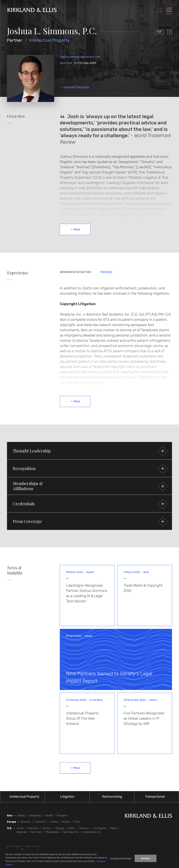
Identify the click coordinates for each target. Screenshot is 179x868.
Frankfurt (40, 822)
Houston (84, 828)
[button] (89, 451)
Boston (47, 828)
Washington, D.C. (92, 832)
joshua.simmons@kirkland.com (80, 57)
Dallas (72, 828)
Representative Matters (76, 272)
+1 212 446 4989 (85, 63)
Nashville (22, 832)
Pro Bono (106, 272)
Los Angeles (100, 828)
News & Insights (15, 570)
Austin (20, 828)
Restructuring (112, 797)
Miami (114, 828)
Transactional (155, 797)
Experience (18, 273)
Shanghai (62, 816)
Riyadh (49, 816)
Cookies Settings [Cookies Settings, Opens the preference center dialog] (121, 858)
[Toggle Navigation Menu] (169, 10)
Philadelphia (52, 832)
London (54, 822)
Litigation (67, 797)
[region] (89, 859)
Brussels (26, 822)
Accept (146, 858)
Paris (77, 822)
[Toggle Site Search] (160, 10)
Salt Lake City (71, 832)
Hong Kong (35, 816)
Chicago (60, 828)
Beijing (21, 816)
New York (66, 63)
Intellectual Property (49, 40)
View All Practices (76, 87)
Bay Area (33, 828)
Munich (66, 822)
